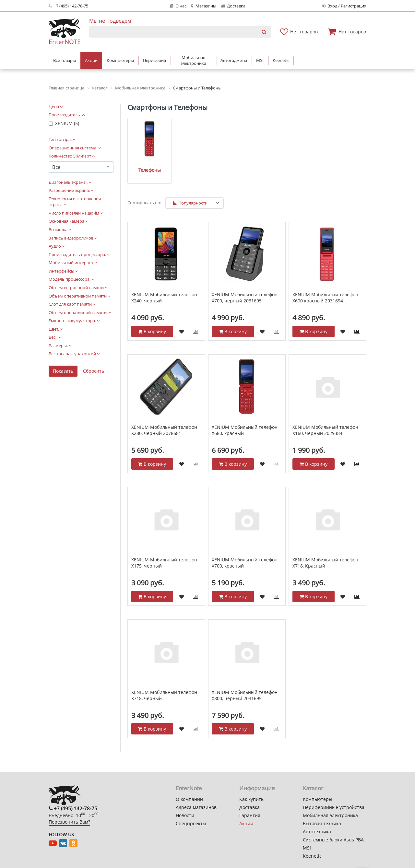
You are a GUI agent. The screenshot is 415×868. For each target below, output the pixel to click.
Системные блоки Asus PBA (333, 840)
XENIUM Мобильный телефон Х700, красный (245, 563)
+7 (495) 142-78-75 (68, 6)
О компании (189, 799)
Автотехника (317, 832)
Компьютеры (318, 799)
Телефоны (150, 170)
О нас (178, 6)
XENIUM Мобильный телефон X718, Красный (325, 563)
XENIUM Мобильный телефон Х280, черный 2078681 (164, 430)
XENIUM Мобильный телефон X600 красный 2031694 (325, 298)
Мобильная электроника (330, 815)
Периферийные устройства (334, 807)
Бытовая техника (322, 823)
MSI (307, 848)
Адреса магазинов (196, 807)
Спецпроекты (191, 823)
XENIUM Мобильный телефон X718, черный (164, 695)
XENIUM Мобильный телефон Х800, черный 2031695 (245, 695)
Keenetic (312, 856)
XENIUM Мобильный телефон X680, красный (245, 430)
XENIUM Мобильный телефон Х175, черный (164, 563)
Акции (246, 823)
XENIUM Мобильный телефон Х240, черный (164, 298)
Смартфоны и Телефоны (167, 107)
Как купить (251, 799)
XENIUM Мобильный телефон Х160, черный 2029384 (325, 430)
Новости (185, 815)
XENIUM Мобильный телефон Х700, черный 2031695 (245, 298)
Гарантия (250, 815)
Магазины (203, 6)
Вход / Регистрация (344, 6)
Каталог (313, 788)
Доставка (233, 6)
